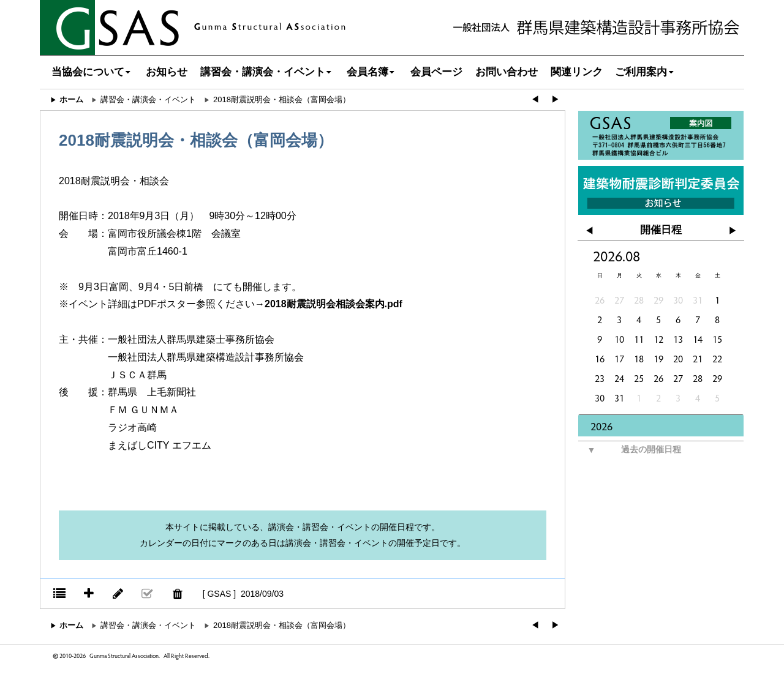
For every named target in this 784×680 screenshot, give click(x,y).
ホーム (71, 99)
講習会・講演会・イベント (267, 72)
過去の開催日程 (630, 450)
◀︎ (535, 99)
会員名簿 (372, 72)
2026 (601, 426)
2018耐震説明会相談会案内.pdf (334, 304)
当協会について (92, 72)
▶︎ (555, 99)
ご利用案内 (646, 72)
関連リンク (577, 72)
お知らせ (167, 72)
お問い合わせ (507, 72)
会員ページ (436, 72)
